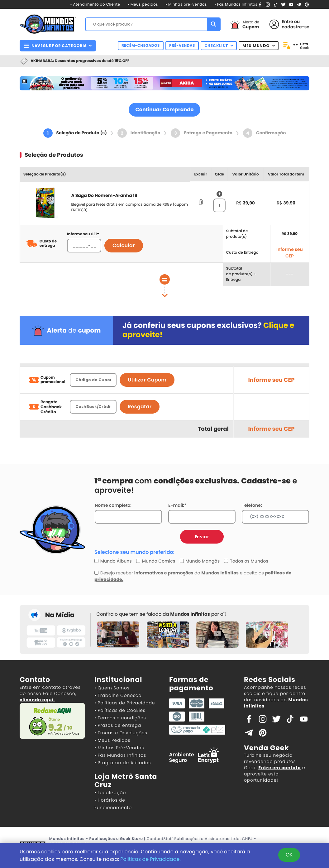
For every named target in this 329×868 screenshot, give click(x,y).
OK (289, 855)
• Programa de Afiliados (123, 763)
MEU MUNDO (259, 46)
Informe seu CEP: (83, 234)
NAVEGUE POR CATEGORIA (58, 46)
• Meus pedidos (143, 5)
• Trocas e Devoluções (121, 733)
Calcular (124, 245)
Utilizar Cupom (147, 380)
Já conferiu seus (208, 330)
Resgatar (140, 407)
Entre (287, 22)
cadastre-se (296, 27)
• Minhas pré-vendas (186, 5)
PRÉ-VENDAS (182, 46)
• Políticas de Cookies (120, 710)
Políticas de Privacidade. (150, 859)
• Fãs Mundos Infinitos (236, 5)
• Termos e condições (120, 718)
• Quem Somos (112, 688)
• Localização (110, 793)
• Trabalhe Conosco (118, 695)
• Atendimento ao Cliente (95, 5)
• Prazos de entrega (118, 725)
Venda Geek (266, 748)
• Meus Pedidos (112, 740)
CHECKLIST (219, 46)
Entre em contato (279, 768)
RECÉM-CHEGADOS (141, 46)
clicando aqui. (37, 700)
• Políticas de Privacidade (125, 703)
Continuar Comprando (165, 110)
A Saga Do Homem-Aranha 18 (104, 195)
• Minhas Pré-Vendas (119, 748)
